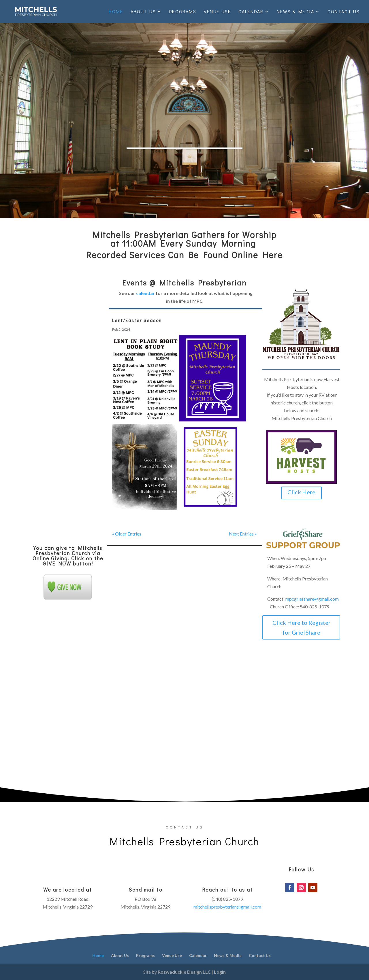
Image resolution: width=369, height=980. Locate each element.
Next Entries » (243, 534)
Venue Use (217, 12)
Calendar (251, 12)
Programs (183, 12)
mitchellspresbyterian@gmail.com (227, 907)
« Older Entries (127, 534)
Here (273, 255)
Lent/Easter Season (137, 320)
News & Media (295, 12)
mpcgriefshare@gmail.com (312, 599)
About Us (143, 12)
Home (116, 12)
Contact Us (344, 12)
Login (220, 972)
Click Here (301, 492)
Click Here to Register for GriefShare (302, 627)
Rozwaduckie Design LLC (184, 972)
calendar (145, 293)
